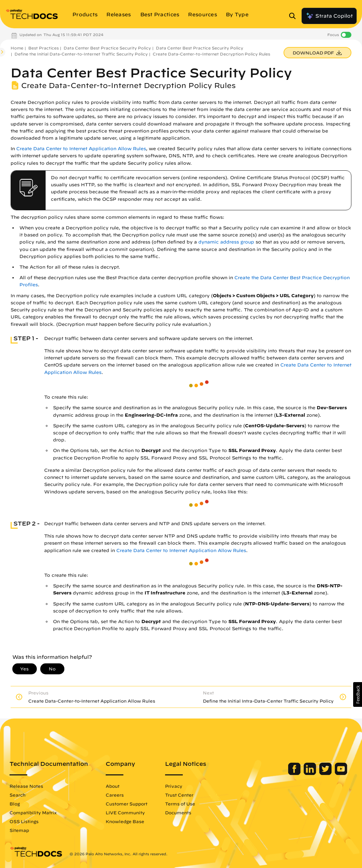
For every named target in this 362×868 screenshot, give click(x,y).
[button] (358, 694)
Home (17, 48)
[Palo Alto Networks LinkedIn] (311, 773)
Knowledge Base (125, 821)
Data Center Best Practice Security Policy (107, 48)
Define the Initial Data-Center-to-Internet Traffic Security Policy (81, 54)
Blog (15, 804)
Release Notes (26, 786)
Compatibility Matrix (33, 813)
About (113, 786)
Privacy (174, 786)
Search (17, 795)
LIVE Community (125, 813)
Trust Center (179, 795)
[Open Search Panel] (294, 16)
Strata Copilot (329, 16)
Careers (115, 795)
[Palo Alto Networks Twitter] (326, 773)
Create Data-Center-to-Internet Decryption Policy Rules (211, 54)
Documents (178, 813)
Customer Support (127, 804)
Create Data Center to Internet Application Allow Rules (81, 149)
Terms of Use (180, 804)
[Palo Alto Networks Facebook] (295, 773)
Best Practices (43, 48)
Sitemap (19, 830)
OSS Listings (24, 821)
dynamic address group (226, 242)
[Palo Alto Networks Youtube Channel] (341, 773)
